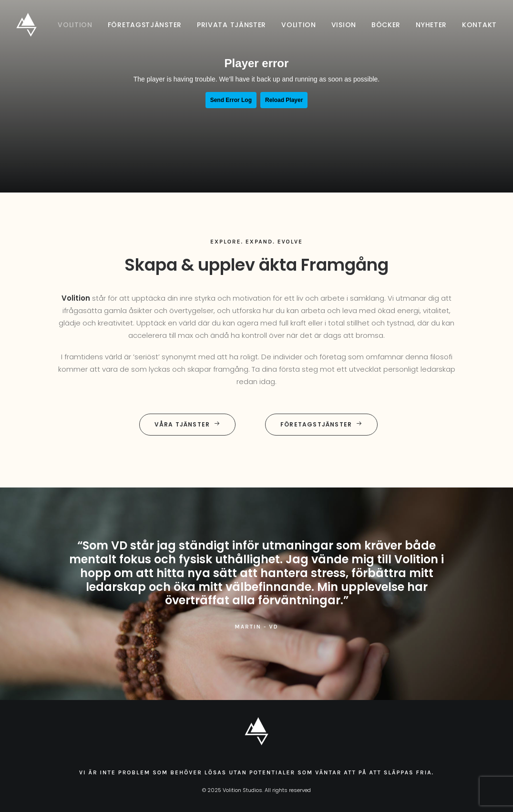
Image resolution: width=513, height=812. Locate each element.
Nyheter (431, 25)
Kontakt (479, 25)
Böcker (386, 25)
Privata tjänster (231, 25)
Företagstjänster (145, 25)
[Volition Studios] (26, 25)
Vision (344, 25)
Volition (75, 25)
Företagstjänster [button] (321, 424)
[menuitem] (78, 25)
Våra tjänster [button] (188, 424)
